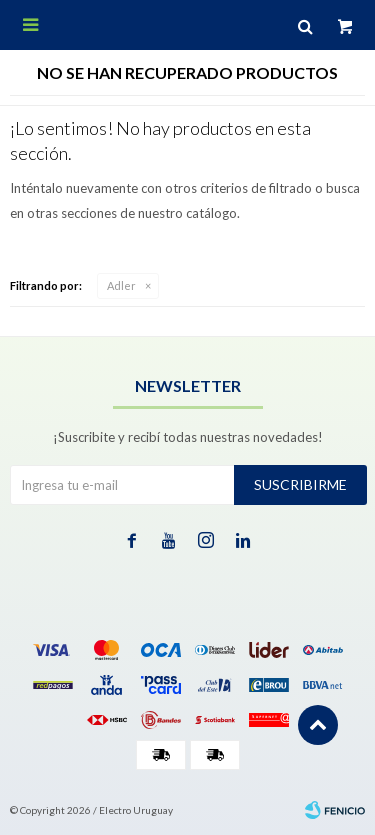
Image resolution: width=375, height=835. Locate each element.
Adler (121, 285)
